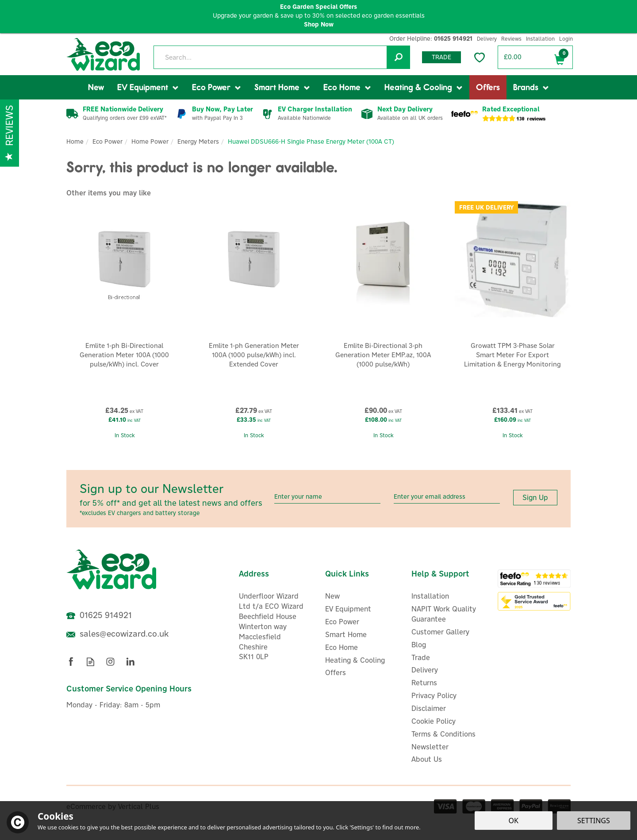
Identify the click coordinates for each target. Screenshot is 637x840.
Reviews (511, 39)
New (332, 596)
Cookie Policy (434, 721)
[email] (447, 497)
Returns (424, 683)
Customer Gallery (440, 632)
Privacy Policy (434, 695)
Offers (336, 672)
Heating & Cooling (355, 660)
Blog (419, 645)
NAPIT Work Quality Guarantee (444, 614)
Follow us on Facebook (71, 662)
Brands (526, 87)
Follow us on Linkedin (130, 662)
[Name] (327, 497)
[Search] (282, 57)
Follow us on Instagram (110, 662)
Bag (559, 58)
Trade (441, 57)
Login (566, 39)
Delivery (425, 670)
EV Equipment (348, 609)
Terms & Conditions (443, 734)
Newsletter (430, 747)
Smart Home (346, 634)
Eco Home (342, 647)
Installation (430, 596)
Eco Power (342, 622)
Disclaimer (429, 708)
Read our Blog (90, 662)
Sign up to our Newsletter (174, 499)
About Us (427, 759)
